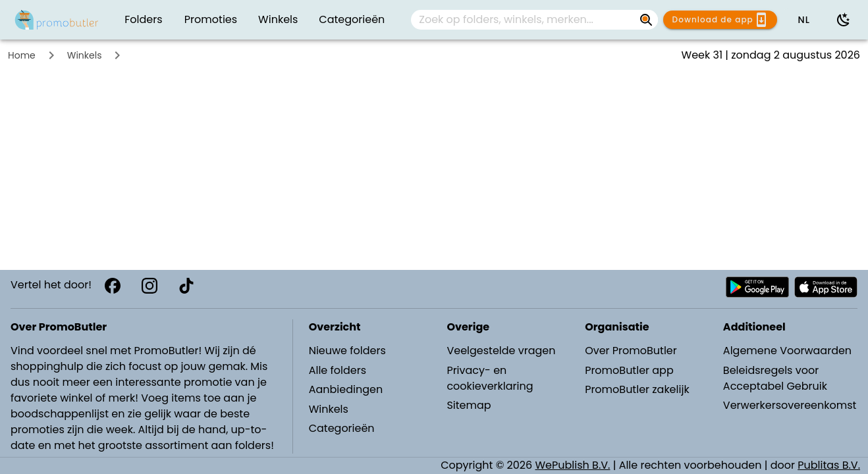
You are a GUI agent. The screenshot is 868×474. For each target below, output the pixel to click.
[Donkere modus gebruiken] (844, 20)
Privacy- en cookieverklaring (490, 378)
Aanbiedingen (346, 389)
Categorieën (342, 428)
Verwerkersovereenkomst (790, 405)
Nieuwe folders (347, 351)
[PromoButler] (57, 20)
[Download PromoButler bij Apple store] (826, 287)
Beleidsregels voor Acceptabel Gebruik (775, 378)
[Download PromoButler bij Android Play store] (757, 287)
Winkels (85, 55)
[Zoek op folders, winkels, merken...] (524, 20)
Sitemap (469, 405)
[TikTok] (186, 286)
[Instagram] (149, 286)
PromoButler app (629, 370)
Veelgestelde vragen (501, 351)
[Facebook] (113, 286)
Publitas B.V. (829, 465)
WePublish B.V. (573, 465)
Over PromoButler (631, 351)
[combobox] (534, 20)
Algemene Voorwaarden (787, 351)
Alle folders (338, 370)
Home (22, 55)
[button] (803, 20)
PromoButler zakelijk (637, 389)
